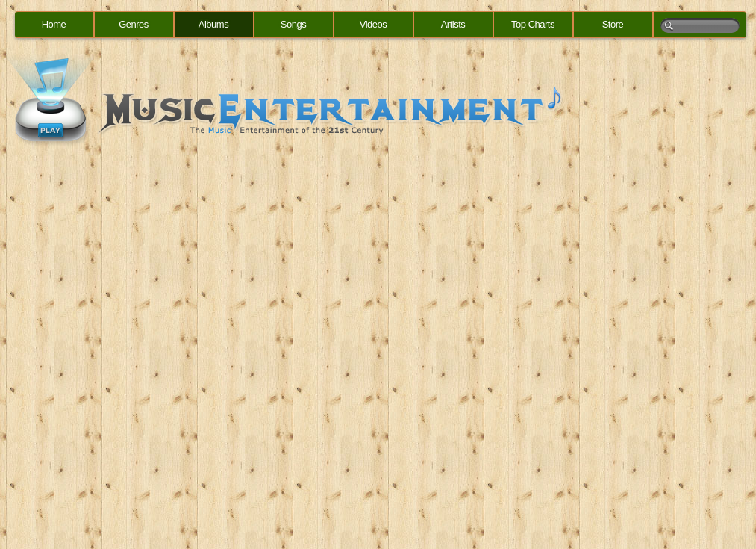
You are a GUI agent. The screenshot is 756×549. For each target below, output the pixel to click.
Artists (453, 24)
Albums (213, 24)
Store (613, 24)
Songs (293, 24)
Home (54, 24)
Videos (374, 24)
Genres (134, 24)
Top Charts (533, 24)
